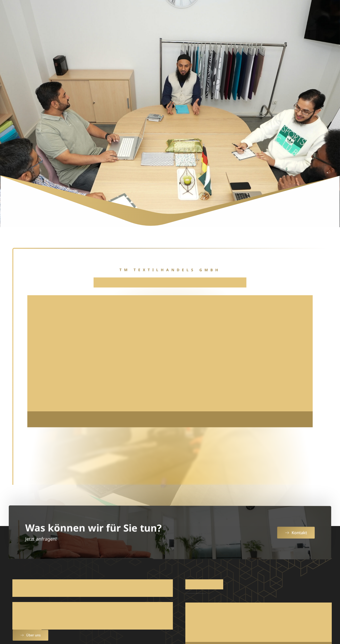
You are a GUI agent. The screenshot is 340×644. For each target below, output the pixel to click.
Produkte (181, 13)
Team (242, 13)
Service (215, 13)
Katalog (266, 13)
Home (122, 13)
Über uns (148, 13)
